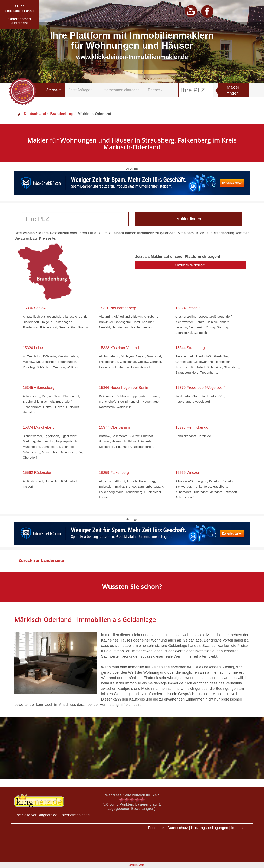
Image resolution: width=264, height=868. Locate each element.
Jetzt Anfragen (81, 90)
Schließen (136, 865)
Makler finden (233, 90)
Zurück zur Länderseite (41, 560)
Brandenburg (62, 114)
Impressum (240, 828)
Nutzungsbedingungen (210, 828)
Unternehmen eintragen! (191, 265)
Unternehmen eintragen (120, 90)
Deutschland (32, 114)
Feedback (156, 828)
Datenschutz (178, 828)
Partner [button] (155, 90)
